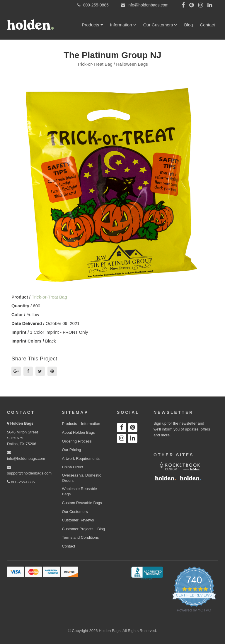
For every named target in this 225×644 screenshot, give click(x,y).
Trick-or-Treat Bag (49, 297)
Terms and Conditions (81, 537)
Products (92, 25)
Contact (207, 25)
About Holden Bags (79, 432)
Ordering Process (77, 441)
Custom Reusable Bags (82, 503)
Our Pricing (72, 450)
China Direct (73, 467)
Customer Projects (78, 529)
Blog (188, 25)
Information (123, 25)
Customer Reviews (78, 520)
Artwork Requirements (81, 459)
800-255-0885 (21, 482)
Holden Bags (22, 423)
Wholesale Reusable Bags (80, 492)
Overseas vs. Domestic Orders (82, 478)
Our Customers (160, 25)
